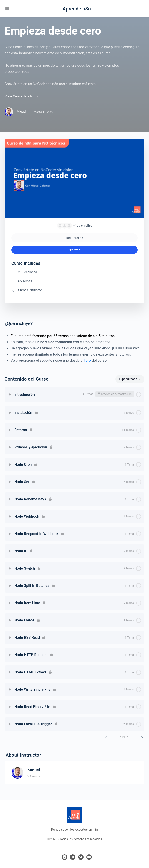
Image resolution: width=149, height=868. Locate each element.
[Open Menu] (7, 9)
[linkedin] (65, 857)
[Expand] (10, 395)
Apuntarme (74, 250)
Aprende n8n (77, 9)
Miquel (34, 770)
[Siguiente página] (142, 737)
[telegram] (73, 857)
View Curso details (22, 96)
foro (88, 360)
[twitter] (81, 857)
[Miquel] (17, 772)
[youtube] (89, 857)
